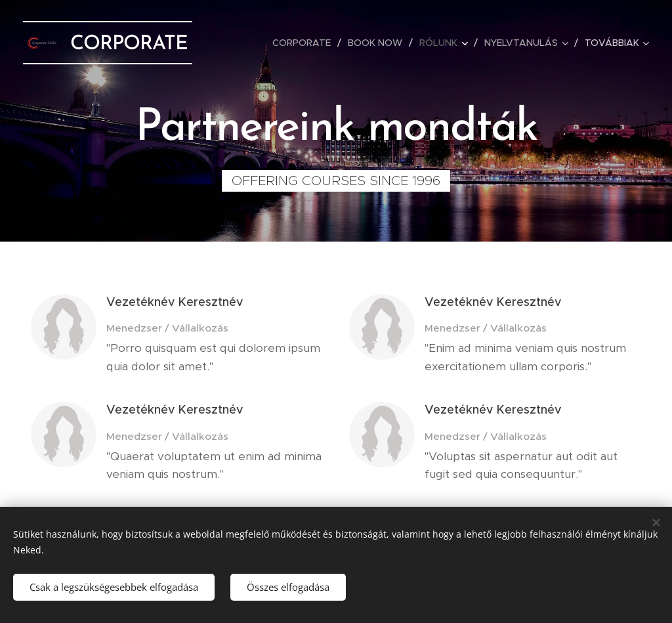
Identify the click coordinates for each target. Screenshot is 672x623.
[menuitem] (305, 43)
